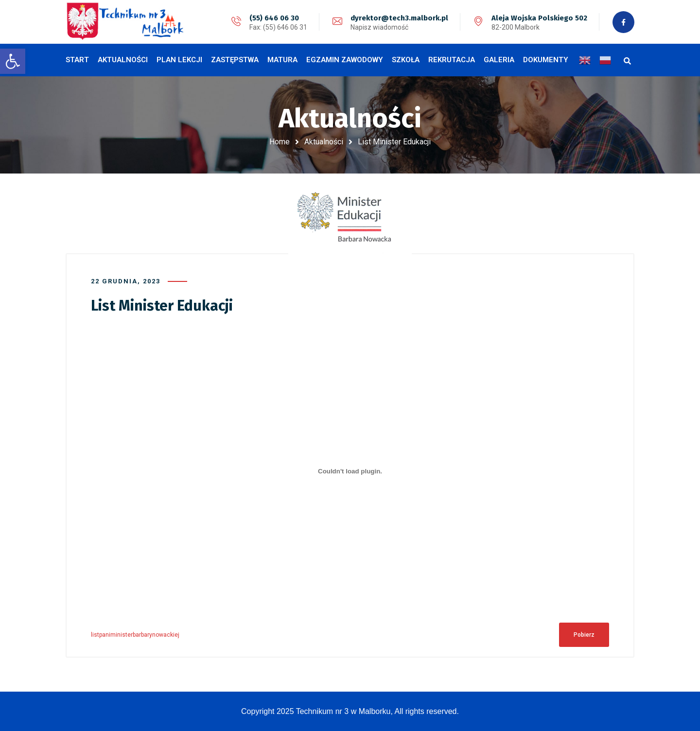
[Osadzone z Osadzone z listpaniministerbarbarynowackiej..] (350, 471)
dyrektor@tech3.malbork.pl (399, 18)
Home (280, 142)
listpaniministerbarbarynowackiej (135, 635)
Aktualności (324, 142)
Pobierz (584, 635)
